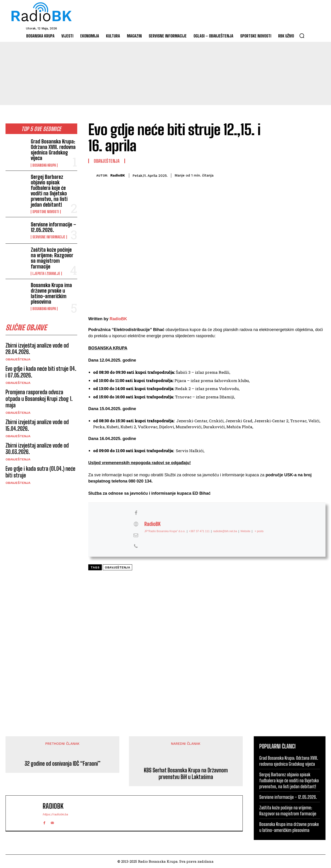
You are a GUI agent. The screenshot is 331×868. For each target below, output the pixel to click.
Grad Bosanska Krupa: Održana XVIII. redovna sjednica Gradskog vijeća (53, 150)
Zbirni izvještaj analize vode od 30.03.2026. (37, 449)
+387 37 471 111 (199, 531)
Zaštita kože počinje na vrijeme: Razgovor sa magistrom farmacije (52, 258)
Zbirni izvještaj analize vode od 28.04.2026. (37, 349)
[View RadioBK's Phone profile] (136, 546)
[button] (302, 36)
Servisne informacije (49, 237)
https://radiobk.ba (55, 814)
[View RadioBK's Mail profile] (136, 535)
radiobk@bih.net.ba (225, 531)
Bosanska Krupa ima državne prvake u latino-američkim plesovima (51, 294)
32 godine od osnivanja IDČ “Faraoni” (63, 764)
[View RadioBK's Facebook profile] (136, 513)
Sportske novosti (46, 212)
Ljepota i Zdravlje (46, 274)
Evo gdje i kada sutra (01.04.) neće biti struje (40, 472)
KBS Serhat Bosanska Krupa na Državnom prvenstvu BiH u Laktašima (186, 774)
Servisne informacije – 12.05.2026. (53, 227)
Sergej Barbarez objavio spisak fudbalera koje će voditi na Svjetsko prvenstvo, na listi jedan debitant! (49, 191)
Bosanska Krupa (44, 165)
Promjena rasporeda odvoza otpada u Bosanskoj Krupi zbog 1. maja (39, 399)
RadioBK (118, 175)
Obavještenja (18, 359)
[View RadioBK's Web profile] (136, 524)
